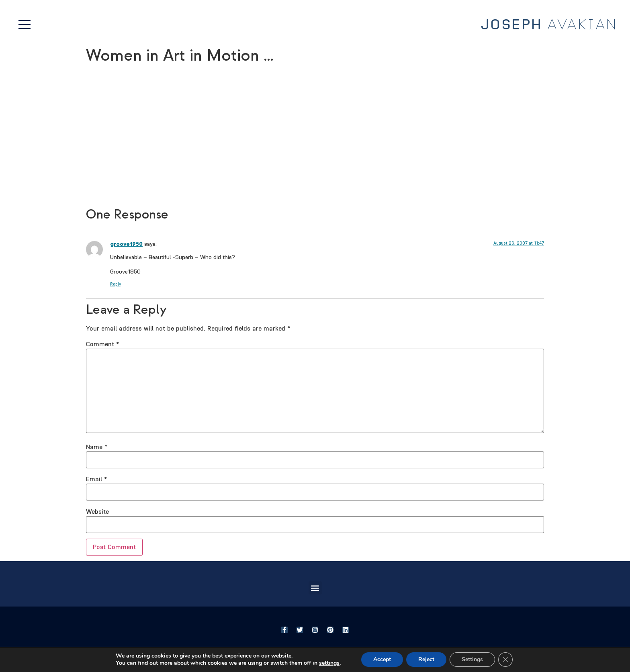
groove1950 (126, 244)
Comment (102, 344)
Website (97, 512)
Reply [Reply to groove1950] (116, 284)
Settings (472, 659)
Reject (426, 659)
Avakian (549, 25)
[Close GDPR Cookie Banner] (505, 660)
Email (96, 479)
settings (329, 663)
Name (97, 447)
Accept (382, 659)
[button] (315, 588)
